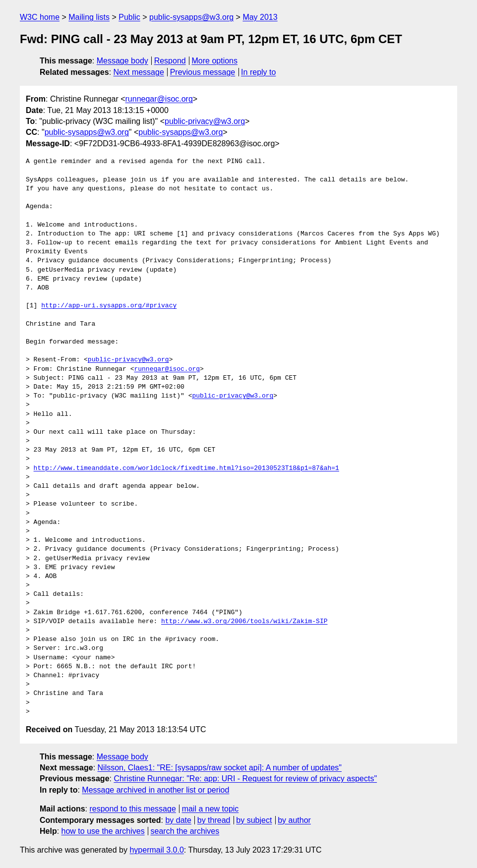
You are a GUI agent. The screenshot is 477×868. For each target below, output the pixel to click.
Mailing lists (89, 17)
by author (294, 820)
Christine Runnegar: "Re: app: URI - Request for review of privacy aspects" (245, 779)
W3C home (40, 17)
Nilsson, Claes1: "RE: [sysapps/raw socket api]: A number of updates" (220, 768)
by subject (254, 820)
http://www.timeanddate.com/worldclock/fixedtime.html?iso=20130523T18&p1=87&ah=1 (186, 468)
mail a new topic (210, 809)
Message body (122, 61)
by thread (214, 820)
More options (215, 61)
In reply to (258, 72)
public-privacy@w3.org (205, 121)
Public (129, 17)
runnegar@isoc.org (159, 99)
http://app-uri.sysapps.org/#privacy (109, 306)
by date (178, 820)
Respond (170, 61)
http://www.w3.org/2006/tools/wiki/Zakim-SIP (244, 622)
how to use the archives (103, 831)
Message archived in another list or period (155, 790)
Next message (139, 72)
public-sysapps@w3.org (191, 17)
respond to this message (132, 809)
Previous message (203, 72)
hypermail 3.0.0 (156, 850)
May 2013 (260, 17)
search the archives (185, 831)
